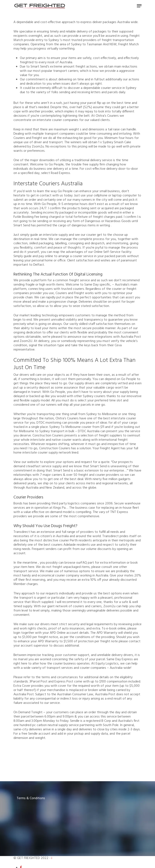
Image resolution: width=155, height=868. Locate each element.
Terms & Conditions (31, 798)
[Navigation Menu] (139, 6)
